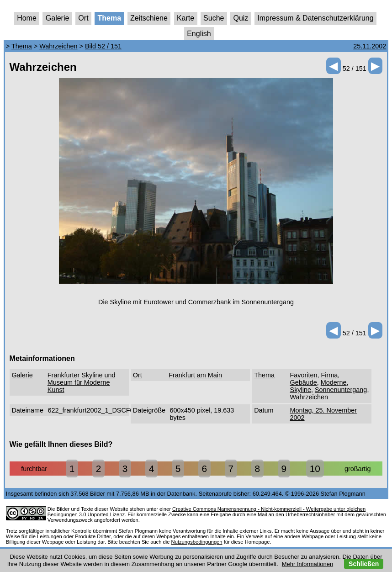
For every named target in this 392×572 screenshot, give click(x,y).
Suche (214, 18)
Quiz (241, 18)
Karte (185, 18)
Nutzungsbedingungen (197, 542)
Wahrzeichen (58, 46)
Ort (83, 18)
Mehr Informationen (307, 564)
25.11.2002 (370, 46)
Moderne (334, 382)
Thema (110, 18)
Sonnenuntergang (341, 390)
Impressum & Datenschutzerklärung (315, 18)
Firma (330, 375)
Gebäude (304, 382)
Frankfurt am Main (195, 375)
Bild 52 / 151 (103, 46)
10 (315, 469)
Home (27, 18)
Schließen (364, 564)
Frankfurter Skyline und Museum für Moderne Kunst (82, 382)
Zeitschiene (149, 18)
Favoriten (304, 375)
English (199, 34)
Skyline (301, 390)
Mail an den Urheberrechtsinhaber (296, 514)
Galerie (58, 18)
